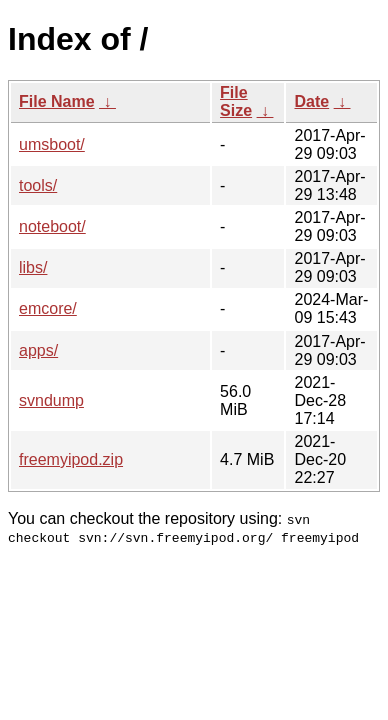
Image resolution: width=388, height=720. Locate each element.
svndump (51, 400)
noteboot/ (52, 226)
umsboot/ (52, 144)
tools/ (38, 185)
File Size (236, 101)
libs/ (33, 267)
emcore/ (48, 308)
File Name (57, 101)
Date (311, 101)
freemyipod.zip (71, 459)
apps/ (38, 350)
